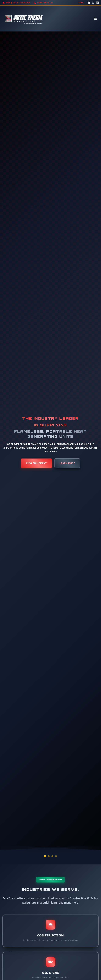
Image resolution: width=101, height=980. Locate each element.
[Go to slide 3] (52, 856)
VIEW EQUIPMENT (37, 463)
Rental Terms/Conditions (50, 880)
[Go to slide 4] (56, 856)
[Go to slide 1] (45, 856)
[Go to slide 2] (49, 856)
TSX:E (81, 3)
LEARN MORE (67, 463)
